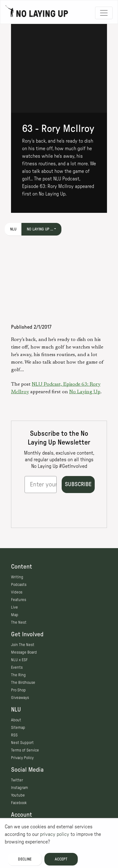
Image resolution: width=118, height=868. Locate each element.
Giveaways (20, 698)
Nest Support (22, 743)
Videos (17, 592)
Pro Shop (18, 690)
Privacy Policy (22, 758)
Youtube (18, 795)
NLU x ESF (19, 660)
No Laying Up (85, 392)
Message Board (24, 652)
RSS (14, 735)
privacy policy (55, 834)
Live (14, 607)
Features (19, 600)
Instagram (20, 788)
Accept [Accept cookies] (61, 859)
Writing (17, 577)
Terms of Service (25, 750)
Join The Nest (23, 645)
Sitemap (18, 728)
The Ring (18, 675)
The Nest (19, 622)
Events (17, 667)
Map (15, 615)
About (16, 720)
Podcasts (19, 585)
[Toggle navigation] (104, 13)
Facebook (19, 803)
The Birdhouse (23, 683)
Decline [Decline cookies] (25, 859)
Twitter (17, 780)
